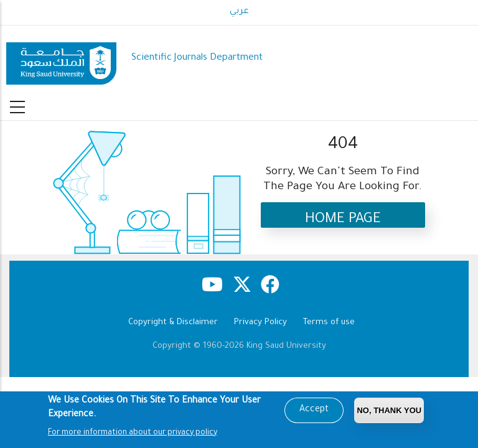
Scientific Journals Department (197, 58)
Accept (314, 412)
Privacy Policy (260, 323)
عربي (239, 12)
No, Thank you (389, 412)
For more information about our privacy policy (133, 435)
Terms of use (329, 323)
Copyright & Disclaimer (173, 323)
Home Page (343, 220)
